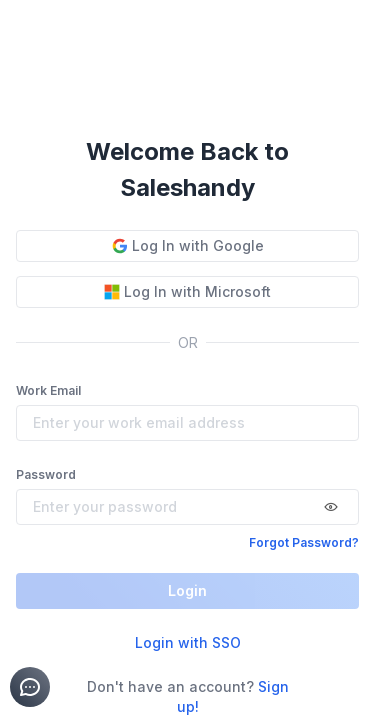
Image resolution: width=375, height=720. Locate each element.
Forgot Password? (304, 542)
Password (46, 474)
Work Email (48, 390)
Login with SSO (188, 642)
